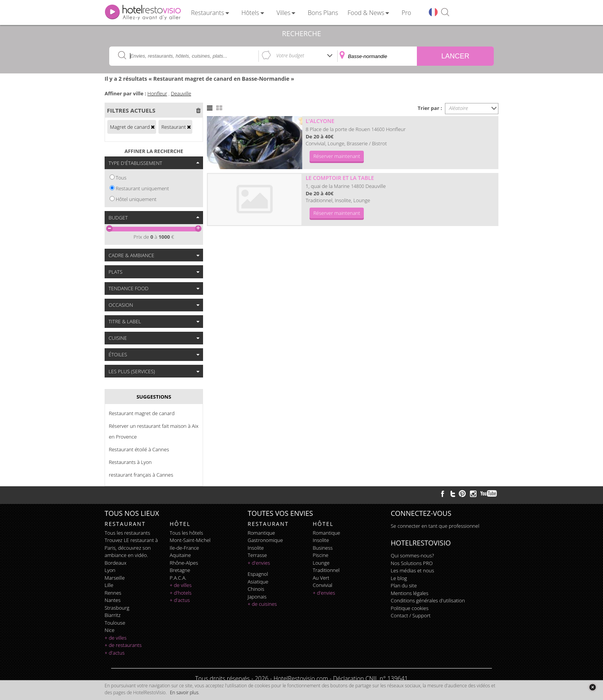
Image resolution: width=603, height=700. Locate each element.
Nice (110, 630)
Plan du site (404, 585)
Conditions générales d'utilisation (428, 600)
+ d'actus (115, 653)
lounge (321, 563)
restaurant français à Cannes (141, 475)
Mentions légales (410, 593)
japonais (257, 597)
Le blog (399, 578)
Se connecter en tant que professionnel (435, 526)
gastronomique (265, 540)
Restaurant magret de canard (142, 413)
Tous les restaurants (127, 533)
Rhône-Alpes (184, 563)
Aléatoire (459, 108)
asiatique (258, 582)
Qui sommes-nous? (412, 555)
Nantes (112, 600)
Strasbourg (117, 608)
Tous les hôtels (186, 533)
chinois (256, 589)
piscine (321, 555)
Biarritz (112, 615)
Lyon (110, 570)
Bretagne (180, 570)
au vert (321, 578)
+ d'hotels (181, 593)
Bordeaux (116, 563)
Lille (109, 585)
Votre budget (290, 55)
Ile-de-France (184, 548)
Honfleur (157, 93)
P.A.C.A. (178, 578)
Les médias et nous (412, 570)
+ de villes (116, 638)
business (323, 548)
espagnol (258, 574)
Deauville (181, 93)
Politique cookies (410, 608)
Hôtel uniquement (136, 199)
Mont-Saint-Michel (190, 540)
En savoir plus (184, 693)
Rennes (113, 593)
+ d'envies (259, 563)
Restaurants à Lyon (130, 462)
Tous (121, 178)
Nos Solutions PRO (412, 563)
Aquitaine (180, 555)
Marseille (115, 578)
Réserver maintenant (337, 156)
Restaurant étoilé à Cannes (139, 449)
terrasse (257, 555)
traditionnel (326, 570)
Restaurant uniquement (142, 188)
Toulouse (115, 623)
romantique (261, 533)
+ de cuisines (262, 604)
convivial (322, 585)
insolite (256, 548)
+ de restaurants (123, 645)
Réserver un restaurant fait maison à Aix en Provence (154, 431)
